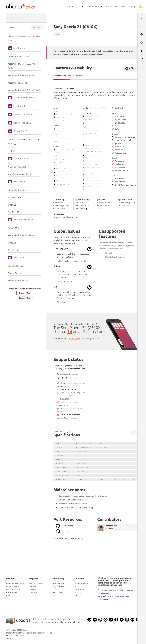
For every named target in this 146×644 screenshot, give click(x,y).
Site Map (10, 638)
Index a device (12, 586)
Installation (80, 589)
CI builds (62, 531)
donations (117, 596)
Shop (133, 6)
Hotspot (121, 123)
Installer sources (13, 589)
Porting (78, 592)
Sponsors (33, 592)
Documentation (59, 583)
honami (57, 34)
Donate (32, 589)
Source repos (64, 526)
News (124, 6)
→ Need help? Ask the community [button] (68, 538)
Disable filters (25, 298)
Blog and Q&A (58, 586)
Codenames (12, 592)
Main (77, 586)
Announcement (82, 583)
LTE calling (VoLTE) (98, 108)
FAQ (77, 595)
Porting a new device (15, 583)
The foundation (36, 583)
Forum (55, 589)
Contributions (104, 596)
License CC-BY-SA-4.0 (15, 636)
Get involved (57, 592)
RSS (8, 595)
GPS (119, 143)
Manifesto (34, 586)
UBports (25, 630)
